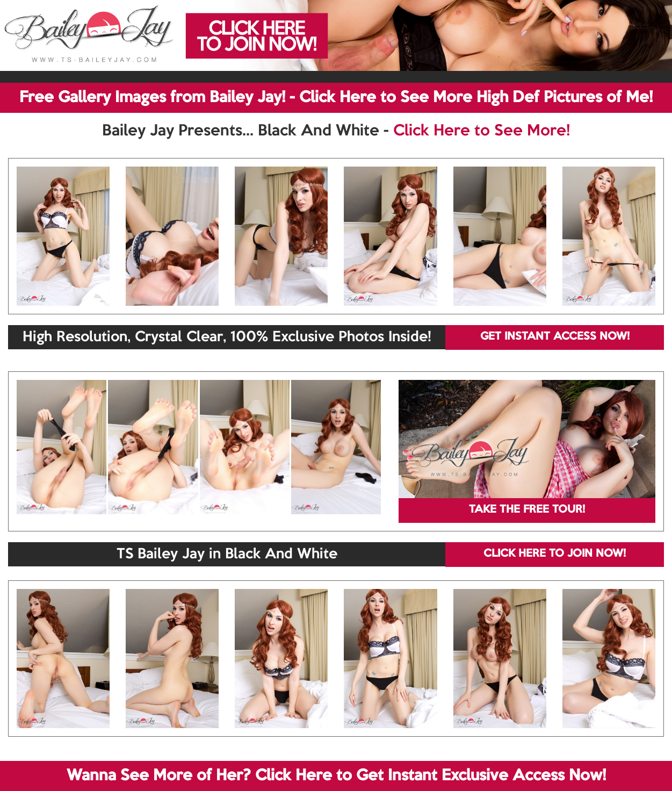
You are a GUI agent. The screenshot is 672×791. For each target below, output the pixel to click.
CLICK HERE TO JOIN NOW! (555, 554)
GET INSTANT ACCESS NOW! (555, 337)
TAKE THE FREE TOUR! (527, 510)
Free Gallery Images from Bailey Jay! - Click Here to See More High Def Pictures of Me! (336, 98)
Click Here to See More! (482, 131)
